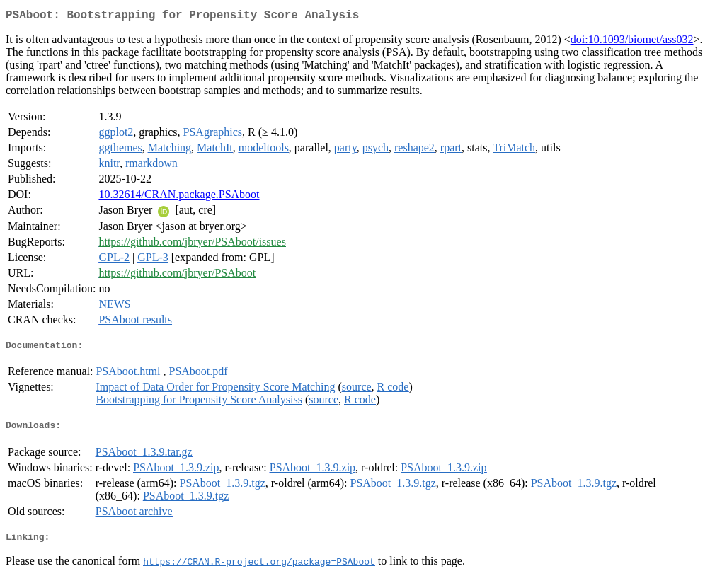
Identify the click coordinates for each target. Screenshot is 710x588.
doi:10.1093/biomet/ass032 (632, 42)
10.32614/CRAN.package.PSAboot (179, 197)
